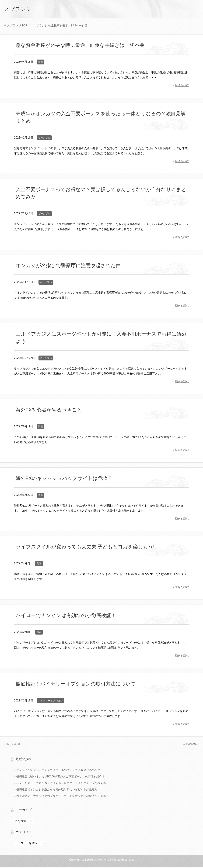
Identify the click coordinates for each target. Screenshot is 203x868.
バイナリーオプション (50, 701)
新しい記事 (13, 745)
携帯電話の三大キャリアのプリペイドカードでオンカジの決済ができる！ (62, 797)
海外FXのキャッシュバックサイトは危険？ (64, 479)
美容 (39, 564)
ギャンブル (44, 139)
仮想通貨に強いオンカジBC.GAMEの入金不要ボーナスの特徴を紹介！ (61, 777)
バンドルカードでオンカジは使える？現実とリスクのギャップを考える (61, 784)
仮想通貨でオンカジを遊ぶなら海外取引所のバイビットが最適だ (57, 790)
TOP (17, 26)
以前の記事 (190, 745)
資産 (41, 63)
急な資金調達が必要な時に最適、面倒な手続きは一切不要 (80, 46)
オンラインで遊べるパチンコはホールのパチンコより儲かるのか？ (58, 771)
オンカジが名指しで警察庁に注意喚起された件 (68, 266)
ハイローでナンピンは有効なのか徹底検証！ (66, 616)
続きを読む (182, 86)
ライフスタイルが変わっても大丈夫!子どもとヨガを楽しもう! (85, 548)
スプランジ (20, 9)
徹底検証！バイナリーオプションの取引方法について (76, 685)
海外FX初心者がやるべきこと (49, 411)
